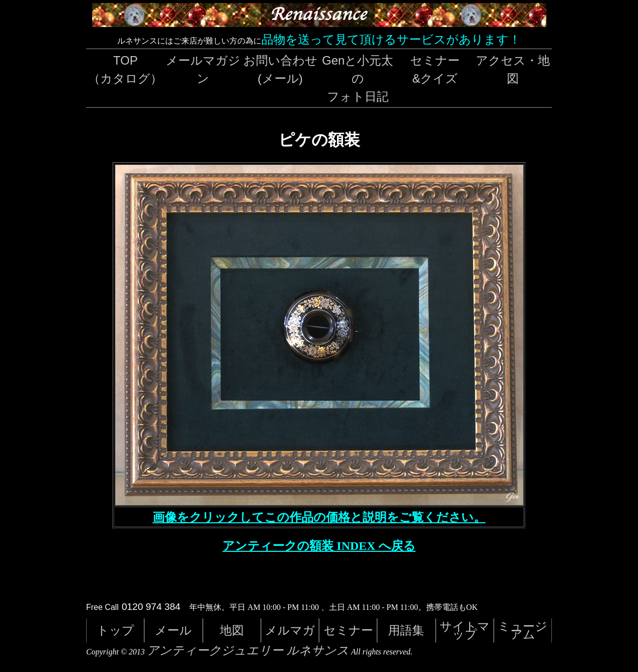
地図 (232, 630)
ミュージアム (523, 630)
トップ (115, 630)
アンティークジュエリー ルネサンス (248, 650)
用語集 (406, 630)
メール (173, 630)
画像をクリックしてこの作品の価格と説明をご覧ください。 (319, 517)
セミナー (348, 630)
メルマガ (290, 630)
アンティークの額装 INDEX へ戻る (319, 546)
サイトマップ (465, 630)
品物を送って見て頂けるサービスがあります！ (391, 39)
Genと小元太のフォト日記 (358, 78)
